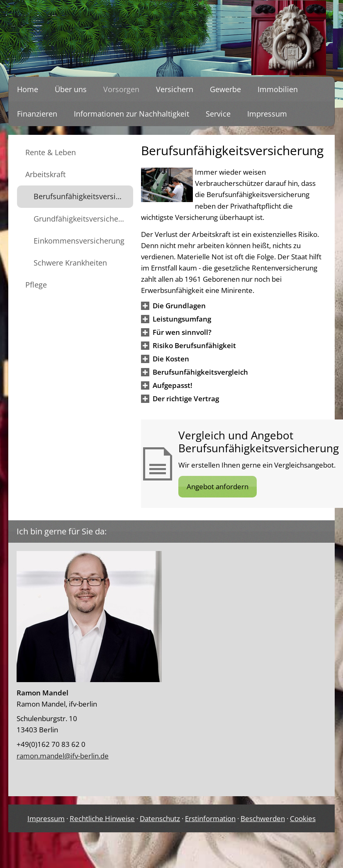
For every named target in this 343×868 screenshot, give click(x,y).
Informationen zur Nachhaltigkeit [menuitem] (131, 114)
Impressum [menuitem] (267, 114)
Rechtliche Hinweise (102, 818)
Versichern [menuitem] (175, 89)
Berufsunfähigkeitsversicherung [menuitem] (83, 196)
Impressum (46, 818)
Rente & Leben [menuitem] (51, 152)
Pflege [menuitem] (36, 285)
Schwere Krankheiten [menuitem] (70, 263)
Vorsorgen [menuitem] (121, 89)
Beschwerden (263, 818)
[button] (179, 306)
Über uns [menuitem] (71, 89)
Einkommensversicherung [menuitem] (79, 241)
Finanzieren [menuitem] (37, 114)
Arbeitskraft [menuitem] (45, 174)
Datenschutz (160, 818)
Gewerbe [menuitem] (225, 89)
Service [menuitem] (218, 114)
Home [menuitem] (28, 89)
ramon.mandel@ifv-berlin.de (63, 756)
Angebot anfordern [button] (218, 486)
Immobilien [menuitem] (278, 89)
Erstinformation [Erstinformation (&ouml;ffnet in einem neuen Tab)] (210, 818)
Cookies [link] (303, 818)
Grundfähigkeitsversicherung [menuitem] (83, 219)
